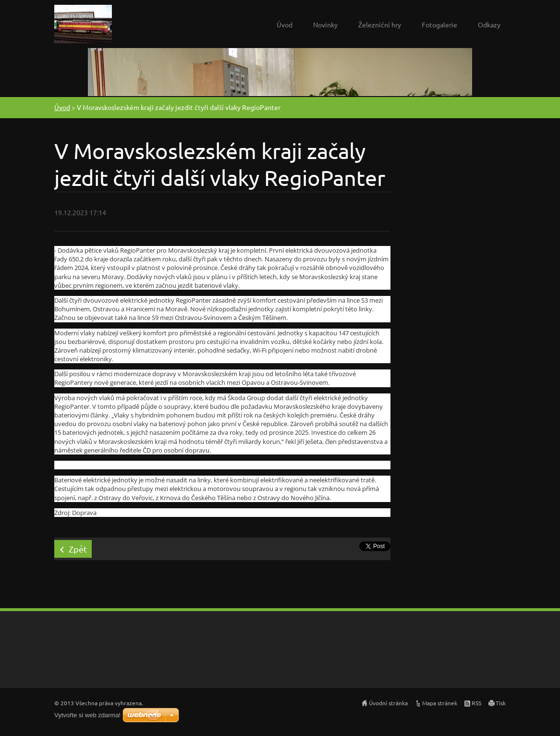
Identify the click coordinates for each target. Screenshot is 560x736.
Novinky (325, 25)
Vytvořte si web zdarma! (87, 715)
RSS (476, 703)
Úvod (285, 25)
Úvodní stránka (388, 703)
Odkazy (489, 25)
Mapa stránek (440, 703)
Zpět (78, 549)
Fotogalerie (439, 25)
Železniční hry (380, 25)
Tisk (501, 703)
